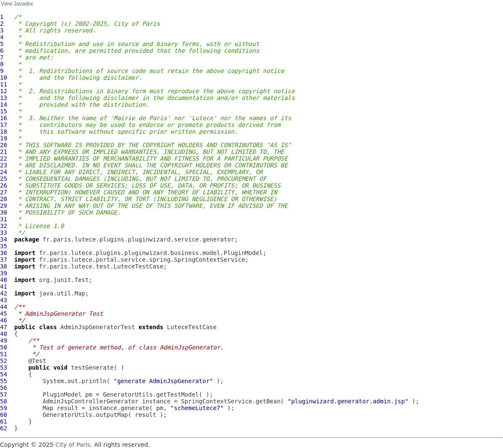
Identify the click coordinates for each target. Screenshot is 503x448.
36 (4, 253)
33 (4, 233)
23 (4, 165)
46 (4, 320)
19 (4, 138)
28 (4, 199)
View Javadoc (17, 4)
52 (4, 361)
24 (4, 172)
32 (4, 226)
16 (4, 118)
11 (4, 84)
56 (4, 388)
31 (4, 219)
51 (4, 354)
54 (4, 374)
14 (4, 105)
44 (4, 307)
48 (4, 334)
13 (4, 98)
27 (4, 192)
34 (4, 239)
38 (4, 266)
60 (4, 415)
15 (4, 111)
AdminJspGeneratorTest (98, 327)
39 (4, 273)
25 (4, 179)
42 (4, 293)
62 (4, 428)
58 (4, 401)
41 (4, 287)
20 (4, 145)
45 (4, 314)
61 (4, 421)
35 (4, 246)
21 (4, 152)
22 (4, 158)
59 (4, 408)
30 (4, 212)
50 (4, 347)
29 (4, 206)
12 (4, 91)
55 (4, 381)
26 (4, 185)
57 (4, 394)
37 (4, 260)
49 (4, 341)
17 (4, 125)
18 (4, 131)
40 (4, 280)
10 (4, 78)
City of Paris (73, 445)
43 (4, 300)
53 (4, 368)
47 (4, 327)
